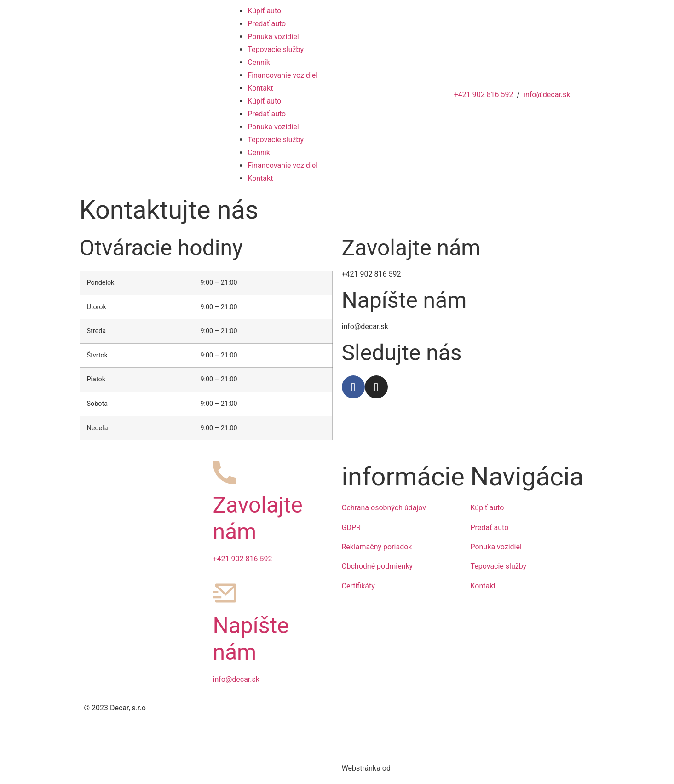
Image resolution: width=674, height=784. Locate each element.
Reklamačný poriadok (377, 547)
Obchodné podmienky (377, 566)
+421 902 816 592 (484, 95)
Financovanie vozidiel (282, 75)
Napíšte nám (251, 639)
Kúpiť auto (264, 11)
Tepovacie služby (276, 49)
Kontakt (260, 88)
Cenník (259, 62)
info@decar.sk (547, 95)
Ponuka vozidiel (273, 37)
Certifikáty (358, 586)
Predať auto (267, 24)
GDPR (351, 527)
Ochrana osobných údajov (384, 508)
